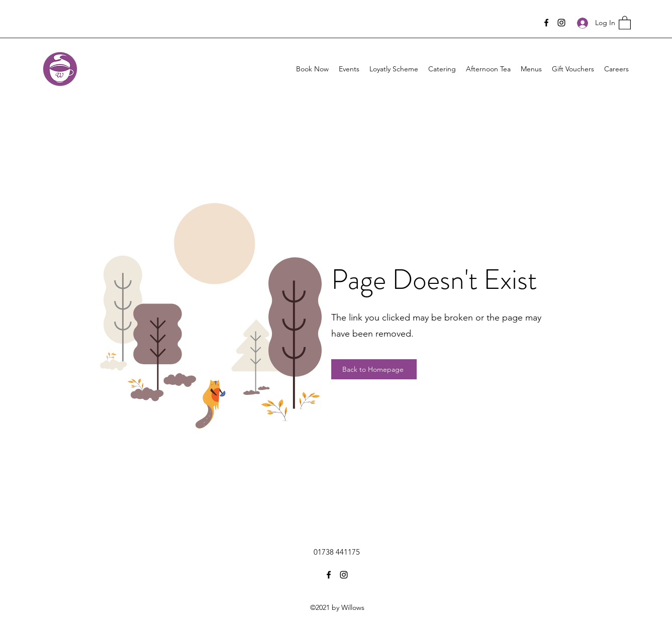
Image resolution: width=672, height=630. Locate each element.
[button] (625, 22)
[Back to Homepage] (374, 369)
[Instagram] (561, 23)
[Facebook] (546, 23)
